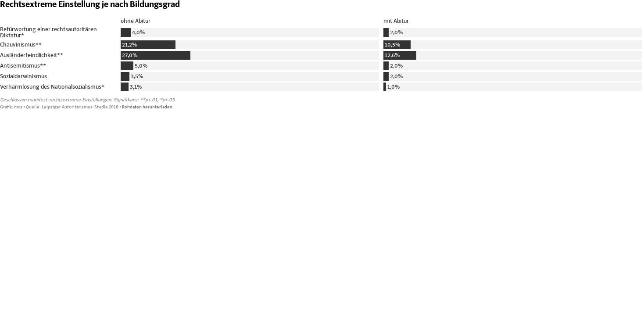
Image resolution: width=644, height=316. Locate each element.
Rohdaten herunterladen (147, 107)
